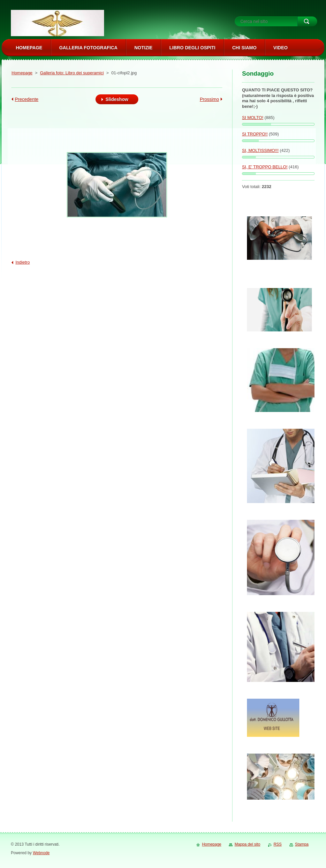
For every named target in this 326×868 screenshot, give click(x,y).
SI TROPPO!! (255, 134)
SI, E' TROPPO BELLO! (265, 167)
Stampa (302, 844)
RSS (278, 844)
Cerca (307, 21)
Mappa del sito (247, 844)
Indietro (23, 262)
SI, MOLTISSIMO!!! (260, 150)
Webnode (41, 853)
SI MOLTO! (253, 118)
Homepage (22, 73)
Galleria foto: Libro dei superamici (72, 73)
